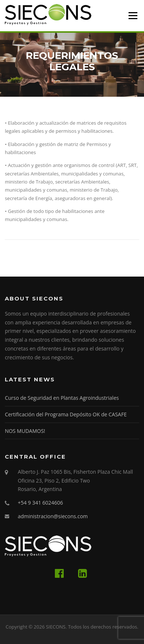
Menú (133, 15)
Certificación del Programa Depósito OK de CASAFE (66, 414)
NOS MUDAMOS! (25, 431)
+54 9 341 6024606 (40, 503)
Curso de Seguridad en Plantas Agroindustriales (62, 398)
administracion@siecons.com (53, 516)
